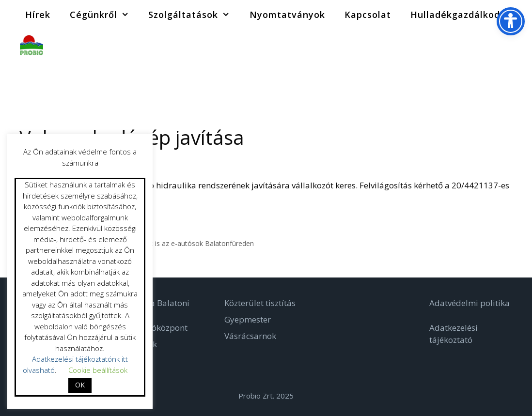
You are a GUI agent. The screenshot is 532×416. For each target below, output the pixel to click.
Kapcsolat (368, 15)
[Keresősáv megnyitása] (517, 44)
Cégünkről (104, 15)
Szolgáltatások (194, 15)
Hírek (38, 15)
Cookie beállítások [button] (98, 370)
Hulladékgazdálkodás (471, 15)
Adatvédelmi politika (469, 303)
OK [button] (80, 385)
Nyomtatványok (287, 15)
